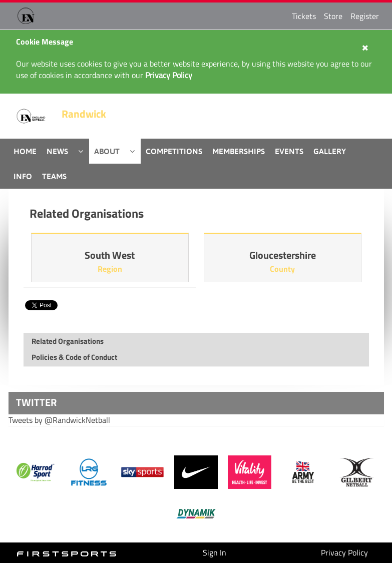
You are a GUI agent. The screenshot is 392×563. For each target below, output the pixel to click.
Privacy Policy (344, 552)
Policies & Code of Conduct (74, 357)
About (107, 151)
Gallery (330, 151)
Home (25, 151)
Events (289, 151)
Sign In (215, 552)
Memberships (239, 151)
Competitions (174, 151)
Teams (54, 176)
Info (23, 176)
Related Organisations (68, 341)
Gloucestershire (283, 255)
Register (365, 16)
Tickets (304, 16)
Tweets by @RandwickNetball (59, 420)
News (57, 151)
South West (110, 255)
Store (333, 16)
